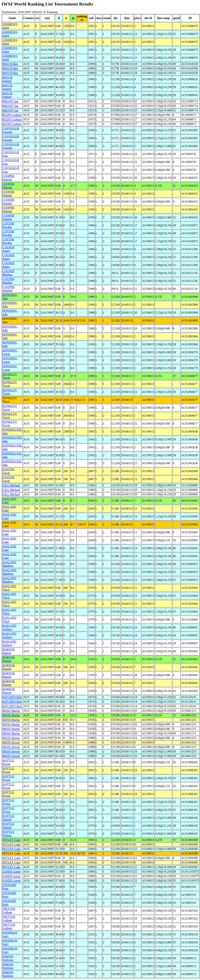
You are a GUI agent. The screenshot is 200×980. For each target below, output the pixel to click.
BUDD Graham (12, 115)
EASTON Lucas (8, 471)
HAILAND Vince (9, 588)
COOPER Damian (8, 178)
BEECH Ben (10, 64)
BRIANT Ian (10, 101)
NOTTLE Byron (8, 762)
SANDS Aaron (12, 872)
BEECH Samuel (7, 79)
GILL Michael (11, 485)
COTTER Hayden (8, 225)
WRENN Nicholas (8, 958)
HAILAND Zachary (9, 627)
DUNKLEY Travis (10, 376)
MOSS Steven (11, 738)
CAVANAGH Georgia (11, 130)
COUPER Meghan (8, 273)
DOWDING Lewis (10, 352)
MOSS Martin (11, 711)
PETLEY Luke (12, 840)
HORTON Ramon (9, 651)
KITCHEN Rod (12, 697)
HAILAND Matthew (9, 564)
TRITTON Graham (9, 911)
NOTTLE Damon (8, 818)
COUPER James (8, 249)
